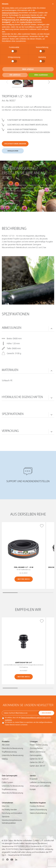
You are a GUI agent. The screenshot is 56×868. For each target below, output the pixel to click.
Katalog (5, 759)
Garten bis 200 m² (37, 762)
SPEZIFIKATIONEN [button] (13, 414)
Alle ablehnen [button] (15, 75)
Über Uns (6, 806)
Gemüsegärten (36, 755)
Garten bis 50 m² (36, 759)
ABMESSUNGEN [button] (12, 328)
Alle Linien (6, 745)
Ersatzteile (34, 779)
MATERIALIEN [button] (10, 370)
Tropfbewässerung (9, 752)
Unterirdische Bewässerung (13, 755)
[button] (49, 82)
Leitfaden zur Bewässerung (40, 782)
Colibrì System (7, 782)
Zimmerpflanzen (36, 748)
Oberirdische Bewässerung (12, 748)
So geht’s (11, 203)
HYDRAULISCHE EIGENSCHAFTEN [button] (22, 397)
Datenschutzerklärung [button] (10, 13)
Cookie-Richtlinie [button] (26, 22)
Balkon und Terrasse (38, 752)
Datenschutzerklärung (38, 810)
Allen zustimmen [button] (41, 75)
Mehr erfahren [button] (28, 69)
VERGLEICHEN (13, 151)
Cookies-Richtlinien (37, 806)
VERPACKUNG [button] (10, 431)
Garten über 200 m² (37, 766)
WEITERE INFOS (24, 579)
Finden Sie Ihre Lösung (39, 745)
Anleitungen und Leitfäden (40, 786)
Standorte (6, 817)
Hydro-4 (5, 779)
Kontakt (33, 789)
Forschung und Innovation (12, 813)
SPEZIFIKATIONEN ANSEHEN (15, 144)
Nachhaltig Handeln (9, 810)
